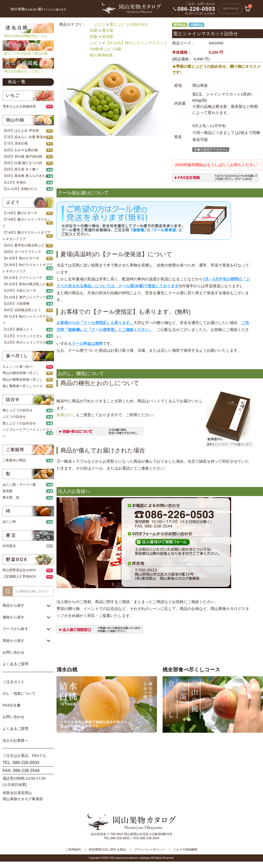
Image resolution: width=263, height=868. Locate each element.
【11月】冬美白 (14, 183)
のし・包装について (19, 693)
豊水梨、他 (11, 498)
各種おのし (66, 415)
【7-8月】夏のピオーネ (20, 213)
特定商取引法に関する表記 (107, 850)
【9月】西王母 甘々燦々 (21, 169)
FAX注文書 (12, 705)
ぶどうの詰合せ (14, 417)
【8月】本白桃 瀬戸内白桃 (22, 157)
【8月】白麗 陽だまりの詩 (22, 163)
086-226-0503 (196, 9)
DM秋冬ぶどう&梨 (106, 49)
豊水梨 (108, 30)
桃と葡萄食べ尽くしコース (23, 386)
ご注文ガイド (14, 682)
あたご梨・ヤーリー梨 (19, 485)
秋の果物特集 (101, 55)
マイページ (231, 8)
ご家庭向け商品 (14, 460)
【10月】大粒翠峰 (16, 304)
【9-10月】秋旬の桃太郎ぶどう (26, 284)
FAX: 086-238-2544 (21, 771)
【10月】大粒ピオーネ (19, 291)
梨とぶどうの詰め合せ (19, 423)
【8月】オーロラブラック (22, 252)
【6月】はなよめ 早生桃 (21, 131)
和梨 (94, 30)
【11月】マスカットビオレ (23, 336)
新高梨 (8, 491)
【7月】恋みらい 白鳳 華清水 (24, 137)
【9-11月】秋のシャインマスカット (137, 43)
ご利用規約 (73, 850)
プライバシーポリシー (149, 850)
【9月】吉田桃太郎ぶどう (22, 310)
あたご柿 (9, 522)
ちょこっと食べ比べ (18, 367)
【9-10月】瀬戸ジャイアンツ (24, 297)
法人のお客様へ (15, 740)
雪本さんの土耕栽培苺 (19, 107)
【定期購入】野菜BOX (19, 577)
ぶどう (100, 24)
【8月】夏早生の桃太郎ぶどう (25, 245)
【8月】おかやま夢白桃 (20, 150)
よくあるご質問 (15, 664)
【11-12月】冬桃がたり (20, 189)
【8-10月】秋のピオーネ (21, 258)
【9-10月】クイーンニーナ (22, 278)
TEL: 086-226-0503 (21, 763)
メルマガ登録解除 (185, 850)
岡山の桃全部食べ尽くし (21, 373)
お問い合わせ (14, 652)
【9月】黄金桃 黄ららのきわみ (26, 176)
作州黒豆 (9, 546)
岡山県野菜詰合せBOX (19, 570)
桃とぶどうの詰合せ (18, 410)
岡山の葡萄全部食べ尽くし (23, 380)
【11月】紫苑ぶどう (18, 329)
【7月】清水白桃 (15, 144)
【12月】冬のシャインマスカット (28, 342)
